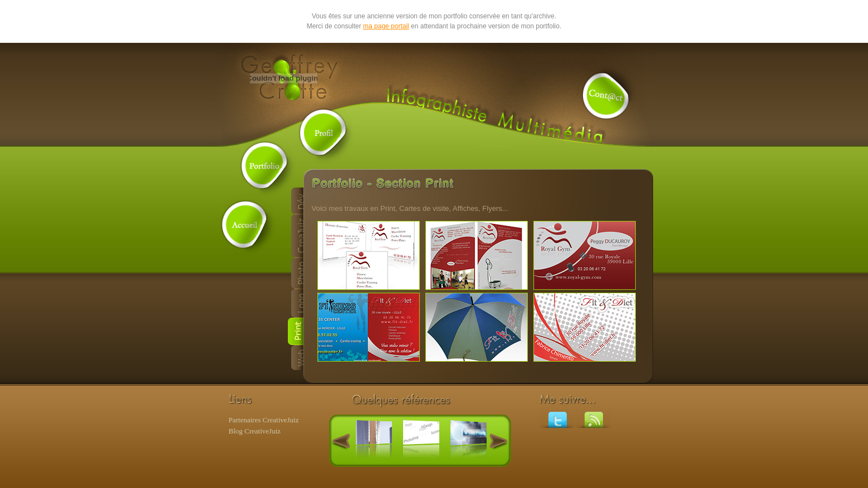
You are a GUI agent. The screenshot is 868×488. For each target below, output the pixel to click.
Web (296, 358)
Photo (296, 273)
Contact (606, 96)
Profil (323, 132)
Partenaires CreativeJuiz (264, 420)
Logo (296, 303)
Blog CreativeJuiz (255, 431)
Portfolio (265, 166)
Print (296, 331)
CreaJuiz (296, 236)
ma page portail (386, 26)
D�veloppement (296, 201)
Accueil (246, 224)
